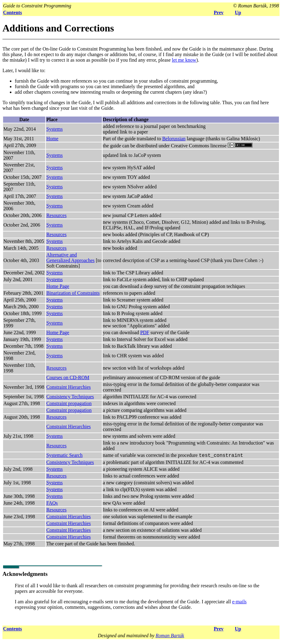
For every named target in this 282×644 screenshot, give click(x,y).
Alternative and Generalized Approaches (70, 258)
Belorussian (174, 139)
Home (52, 139)
